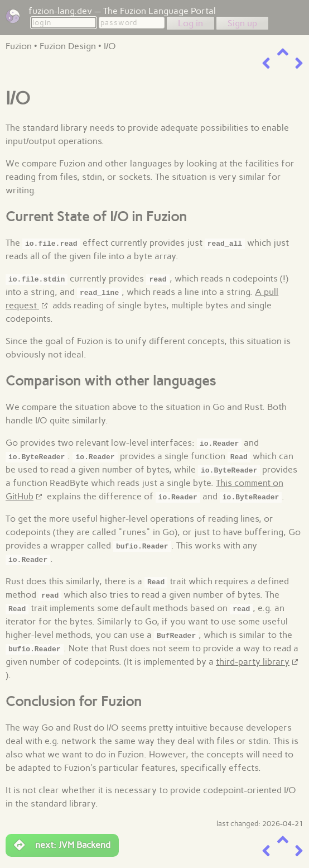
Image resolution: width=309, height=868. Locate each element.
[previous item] (266, 63)
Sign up (242, 23)
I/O (110, 46)
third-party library (253, 662)
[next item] (299, 63)
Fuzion (19, 46)
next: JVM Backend (62, 845)
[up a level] (283, 52)
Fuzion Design (68, 46)
